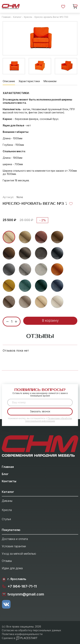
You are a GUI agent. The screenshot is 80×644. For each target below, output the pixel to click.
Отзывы (7, 561)
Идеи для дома (12, 568)
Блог (5, 474)
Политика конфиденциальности (22, 634)
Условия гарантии (14, 546)
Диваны (7, 501)
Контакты (9, 481)
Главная (8, 467)
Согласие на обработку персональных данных (31, 630)
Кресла (7, 510)
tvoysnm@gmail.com (23, 594)
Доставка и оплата (15, 539)
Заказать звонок (40, 411)
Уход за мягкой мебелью (19, 554)
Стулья (6, 519)
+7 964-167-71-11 (19, 586)
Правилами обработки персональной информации (49, 420)
